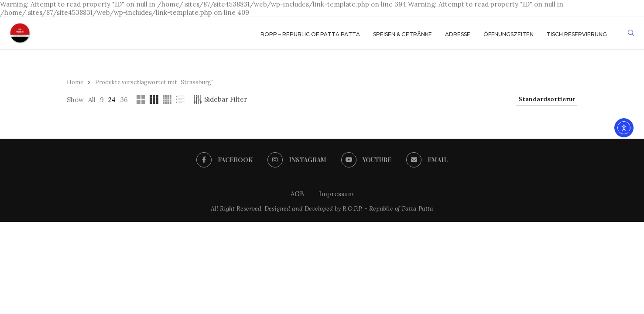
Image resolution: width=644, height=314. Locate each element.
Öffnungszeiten (509, 34)
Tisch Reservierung (577, 34)
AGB (297, 194)
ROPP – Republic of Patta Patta (310, 34)
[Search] (631, 34)
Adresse (458, 34)
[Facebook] (224, 160)
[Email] (428, 160)
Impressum (336, 194)
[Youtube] (367, 160)
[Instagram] (297, 160)
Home (75, 82)
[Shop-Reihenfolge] (547, 99)
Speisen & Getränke (402, 34)
